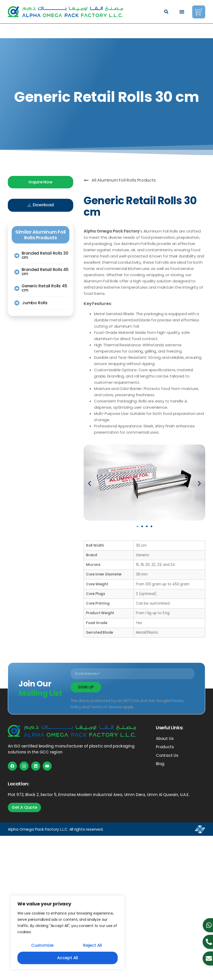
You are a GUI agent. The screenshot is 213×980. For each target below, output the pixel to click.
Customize (42, 945)
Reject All (92, 945)
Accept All (68, 958)
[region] (68, 932)
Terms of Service (106, 707)
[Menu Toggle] (182, 12)
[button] (166, 12)
